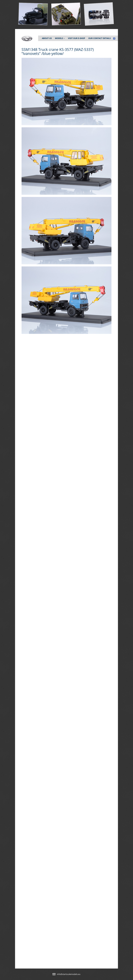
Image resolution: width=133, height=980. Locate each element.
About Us (47, 38)
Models (60, 38)
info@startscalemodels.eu (69, 974)
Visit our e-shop (76, 38)
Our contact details (99, 38)
